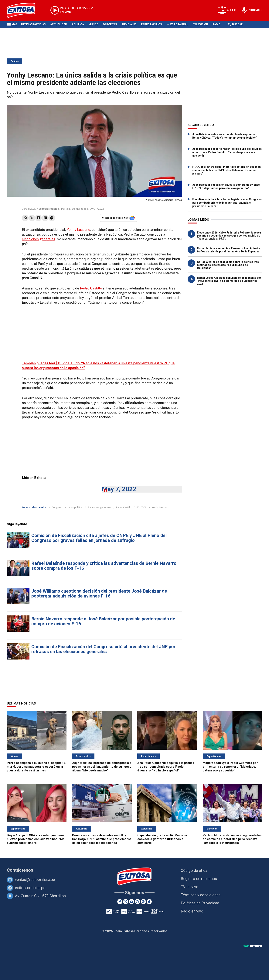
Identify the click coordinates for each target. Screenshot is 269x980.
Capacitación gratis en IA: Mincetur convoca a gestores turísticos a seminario (162, 839)
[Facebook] (120, 902)
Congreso (57, 507)
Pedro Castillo (91, 288)
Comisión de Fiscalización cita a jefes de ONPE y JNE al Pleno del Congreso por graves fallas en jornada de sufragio (99, 538)
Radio (216, 24)
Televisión (200, 24)
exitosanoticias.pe (30, 888)
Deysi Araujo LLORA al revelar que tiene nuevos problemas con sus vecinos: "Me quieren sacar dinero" (36, 839)
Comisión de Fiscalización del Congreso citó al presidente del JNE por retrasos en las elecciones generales (103, 649)
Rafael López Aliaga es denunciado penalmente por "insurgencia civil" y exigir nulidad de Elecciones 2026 (229, 281)
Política (78, 24)
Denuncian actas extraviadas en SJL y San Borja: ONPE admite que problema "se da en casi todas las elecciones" (102, 839)
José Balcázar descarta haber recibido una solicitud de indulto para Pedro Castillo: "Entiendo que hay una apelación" (227, 152)
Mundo (93, 24)
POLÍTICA (142, 507)
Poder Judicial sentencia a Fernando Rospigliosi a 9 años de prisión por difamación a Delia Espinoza (229, 250)
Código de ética (194, 871)
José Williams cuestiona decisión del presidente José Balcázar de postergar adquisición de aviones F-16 (99, 594)
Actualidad (59, 24)
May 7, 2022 (119, 489)
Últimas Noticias (33, 24)
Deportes (110, 24)
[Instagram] (137, 902)
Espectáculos (152, 24)
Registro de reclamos (199, 879)
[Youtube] (132, 902)
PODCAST (255, 10)
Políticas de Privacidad (200, 903)
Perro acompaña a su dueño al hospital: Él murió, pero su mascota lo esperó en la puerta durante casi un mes (37, 767)
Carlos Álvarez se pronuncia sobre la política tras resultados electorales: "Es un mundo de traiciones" (228, 265)
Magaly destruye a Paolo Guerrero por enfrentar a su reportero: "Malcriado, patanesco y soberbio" (230, 767)
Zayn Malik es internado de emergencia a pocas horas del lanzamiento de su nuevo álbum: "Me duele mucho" (102, 767)
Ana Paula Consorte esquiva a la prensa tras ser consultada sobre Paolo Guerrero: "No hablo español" (166, 767)
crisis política (75, 507)
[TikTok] (149, 902)
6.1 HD (232, 10)
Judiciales (129, 24)
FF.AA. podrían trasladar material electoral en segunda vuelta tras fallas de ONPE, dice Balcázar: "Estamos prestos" (226, 170)
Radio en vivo (192, 911)
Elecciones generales (99, 507)
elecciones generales (39, 239)
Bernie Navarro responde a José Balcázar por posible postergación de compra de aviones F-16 (103, 621)
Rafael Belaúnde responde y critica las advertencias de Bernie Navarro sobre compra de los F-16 (104, 566)
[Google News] (143, 902)
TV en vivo (190, 887)
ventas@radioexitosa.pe (35, 880)
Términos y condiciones (201, 895)
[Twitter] (126, 902)
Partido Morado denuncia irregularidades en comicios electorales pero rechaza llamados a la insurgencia (232, 839)
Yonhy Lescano (79, 230)
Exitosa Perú (179, 24)
